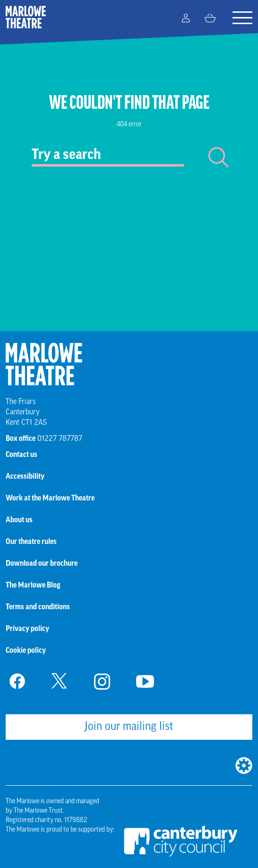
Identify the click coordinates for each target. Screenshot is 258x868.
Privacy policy (27, 629)
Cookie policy (26, 651)
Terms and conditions (38, 607)
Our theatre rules (31, 542)
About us (19, 520)
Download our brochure (42, 564)
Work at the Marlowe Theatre (50, 499)
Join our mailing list (129, 727)
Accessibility (25, 477)
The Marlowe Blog (33, 586)
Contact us (21, 455)
